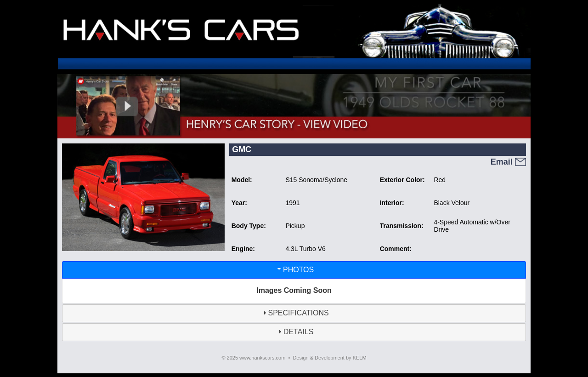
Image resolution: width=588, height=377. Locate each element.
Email (508, 162)
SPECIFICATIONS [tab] (295, 313)
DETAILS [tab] (295, 332)
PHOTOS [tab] (295, 269)
